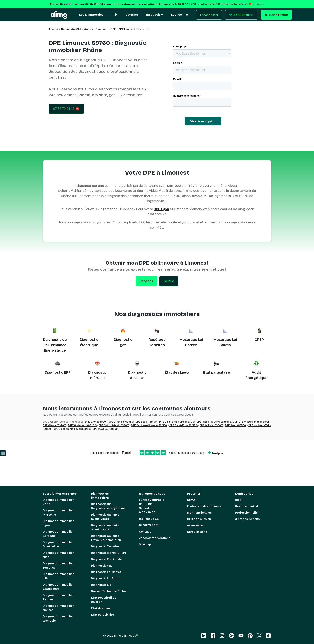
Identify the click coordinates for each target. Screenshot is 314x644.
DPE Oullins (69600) (211, 425)
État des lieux (101, 608)
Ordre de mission (199, 519)
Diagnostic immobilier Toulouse (58, 566)
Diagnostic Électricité (106, 559)
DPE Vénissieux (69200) (82, 425)
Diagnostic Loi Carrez (106, 572)
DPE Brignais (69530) (121, 422)
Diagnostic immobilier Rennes (58, 597)
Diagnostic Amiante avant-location (105, 527)
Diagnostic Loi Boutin (106, 578)
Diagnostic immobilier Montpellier (58, 544)
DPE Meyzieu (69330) (105, 429)
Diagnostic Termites (105, 546)
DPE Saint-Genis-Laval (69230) (72, 429)
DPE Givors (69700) (54, 425)
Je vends (146, 281)
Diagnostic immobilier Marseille (58, 513)
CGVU (191, 500)
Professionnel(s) (247, 513)
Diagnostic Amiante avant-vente (105, 517)
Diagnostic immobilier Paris (58, 502)
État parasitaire (217, 372)
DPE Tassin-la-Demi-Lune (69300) (217, 422)
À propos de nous (247, 519)
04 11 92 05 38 (149, 519)
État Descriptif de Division (104, 600)
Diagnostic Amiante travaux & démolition (106, 538)
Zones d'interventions (155, 538)
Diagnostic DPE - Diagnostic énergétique (108, 506)
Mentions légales (199, 513)
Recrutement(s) (247, 506)
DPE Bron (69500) (236, 425)
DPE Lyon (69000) (96, 422)
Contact (145, 532)
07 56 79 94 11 (149, 525)
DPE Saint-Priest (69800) (114, 425)
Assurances (195, 525)
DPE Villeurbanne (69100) (254, 422)
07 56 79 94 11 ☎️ (66, 109)
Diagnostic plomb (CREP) (108, 553)
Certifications (197, 532)
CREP (259, 340)
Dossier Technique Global (109, 591)
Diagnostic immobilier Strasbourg (58, 587)
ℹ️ (3, 453)
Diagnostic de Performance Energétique (55, 345)
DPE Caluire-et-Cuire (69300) (177, 422)
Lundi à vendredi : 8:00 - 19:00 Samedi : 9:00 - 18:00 (151, 506)
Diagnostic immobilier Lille (58, 576)
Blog (238, 500)
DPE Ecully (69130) (146, 422)
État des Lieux (177, 372)
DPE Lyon (161, 209)
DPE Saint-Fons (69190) (184, 425)
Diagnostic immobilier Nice (58, 555)
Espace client (209, 15)
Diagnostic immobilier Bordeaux (58, 534)
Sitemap (145, 544)
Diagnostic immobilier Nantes (58, 608)
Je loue (169, 281)
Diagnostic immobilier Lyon (58, 523)
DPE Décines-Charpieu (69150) (149, 425)
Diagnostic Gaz (102, 566)
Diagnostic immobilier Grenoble (58, 619)
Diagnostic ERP (58, 372)
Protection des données (204, 506)
